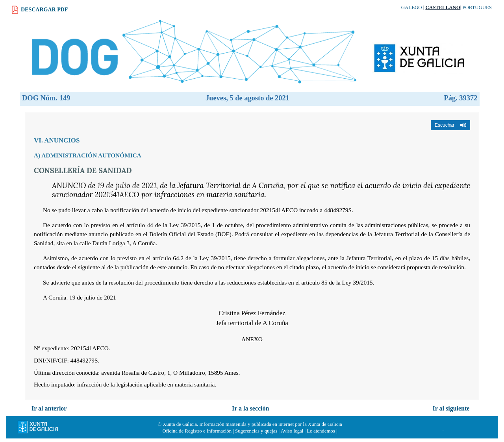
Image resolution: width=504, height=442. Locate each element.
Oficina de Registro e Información (197, 431)
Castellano (443, 7)
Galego (412, 7)
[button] (450, 125)
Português (477, 7)
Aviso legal (292, 431)
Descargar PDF (44, 10)
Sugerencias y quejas (256, 431)
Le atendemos (321, 431)
